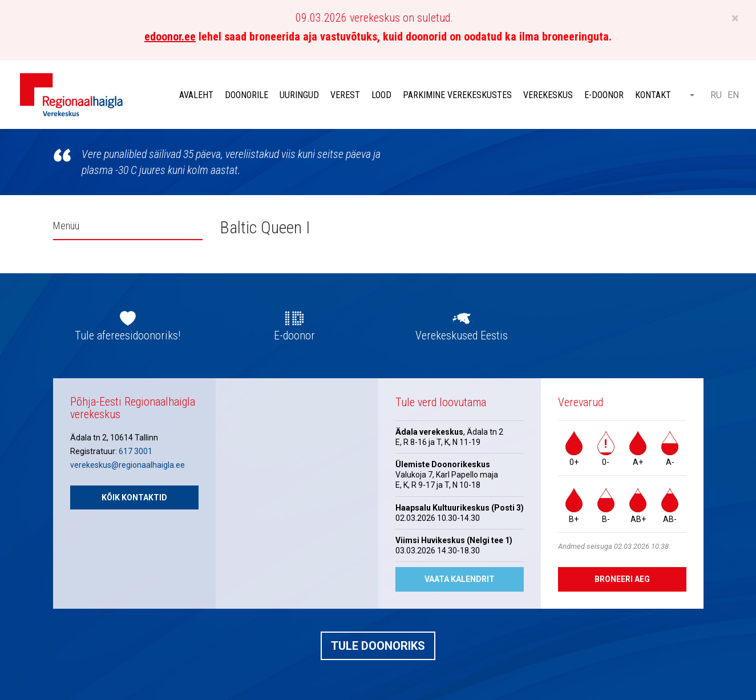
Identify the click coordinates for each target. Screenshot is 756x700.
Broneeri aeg (622, 579)
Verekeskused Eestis (462, 335)
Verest (345, 95)
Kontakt (653, 95)
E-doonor (604, 95)
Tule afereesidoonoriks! (128, 335)
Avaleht (196, 95)
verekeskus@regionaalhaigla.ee (128, 465)
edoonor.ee (170, 37)
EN (733, 95)
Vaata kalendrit (460, 579)
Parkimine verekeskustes (457, 95)
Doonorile (246, 95)
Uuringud (299, 95)
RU (716, 95)
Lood (381, 95)
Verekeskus (548, 95)
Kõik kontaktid (134, 497)
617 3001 (136, 451)
